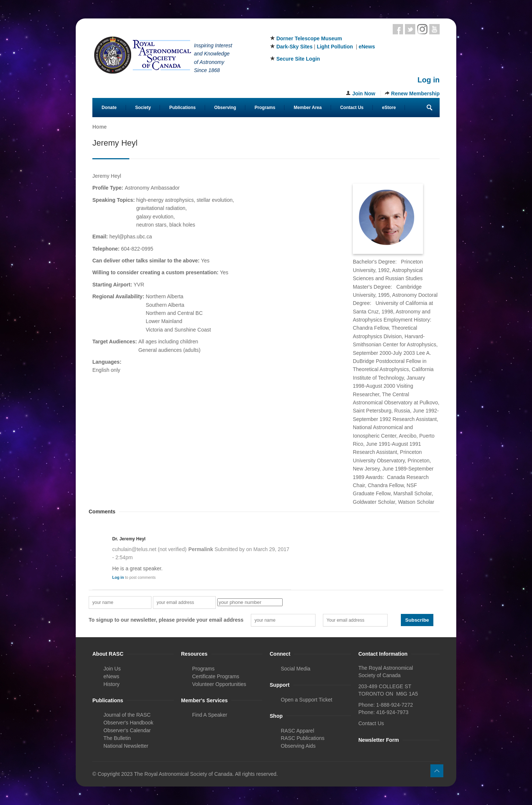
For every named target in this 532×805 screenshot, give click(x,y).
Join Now (364, 94)
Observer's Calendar (127, 730)
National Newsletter (126, 746)
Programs (265, 108)
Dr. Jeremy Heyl (129, 539)
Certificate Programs (216, 676)
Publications (182, 108)
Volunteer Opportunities (219, 684)
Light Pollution (335, 47)
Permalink (201, 549)
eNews (367, 47)
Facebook (398, 29)
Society (143, 108)
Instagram (422, 29)
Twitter (410, 29)
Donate (109, 108)
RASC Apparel (297, 731)
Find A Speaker (210, 715)
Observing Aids (298, 746)
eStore (389, 108)
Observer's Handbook (128, 723)
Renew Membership (415, 94)
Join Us (112, 669)
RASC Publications (303, 738)
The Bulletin (117, 738)
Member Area (308, 108)
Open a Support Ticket (306, 700)
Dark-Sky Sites (294, 47)
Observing (225, 108)
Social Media (296, 669)
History (112, 684)
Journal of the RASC (127, 715)
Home (100, 127)
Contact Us (352, 108)
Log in (429, 80)
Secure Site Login (298, 59)
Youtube (434, 29)
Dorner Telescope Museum (309, 38)
